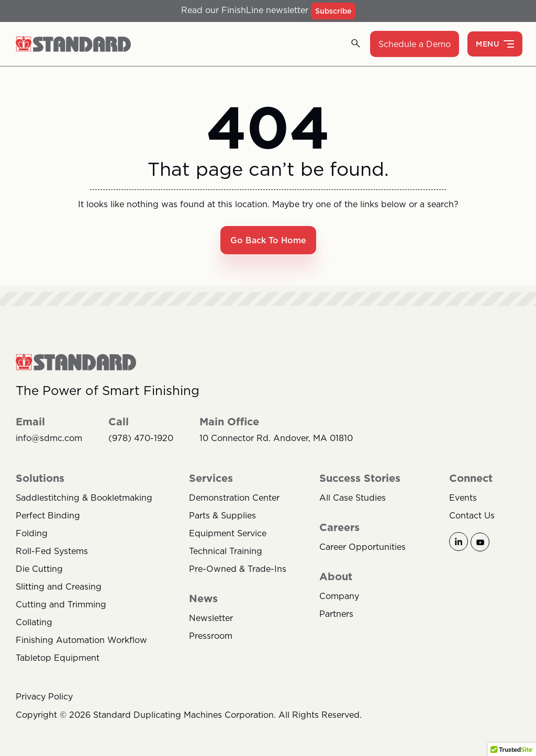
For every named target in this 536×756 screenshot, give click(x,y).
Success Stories (360, 478)
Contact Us (472, 515)
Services (211, 478)
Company (339, 596)
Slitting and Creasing (59, 586)
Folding (32, 533)
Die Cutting (39, 569)
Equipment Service (228, 533)
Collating (34, 622)
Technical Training (226, 551)
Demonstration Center (234, 498)
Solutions (40, 478)
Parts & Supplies (222, 515)
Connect (471, 478)
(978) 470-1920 (141, 438)
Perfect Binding (48, 515)
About (336, 577)
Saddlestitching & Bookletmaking (84, 498)
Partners (336, 614)
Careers (339, 527)
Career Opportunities (362, 547)
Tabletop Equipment (58, 658)
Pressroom (211, 636)
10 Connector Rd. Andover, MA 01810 (276, 438)
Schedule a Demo (415, 44)
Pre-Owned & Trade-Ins (238, 569)
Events (463, 498)
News (203, 599)
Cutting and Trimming (61, 604)
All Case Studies (353, 498)
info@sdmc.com (49, 438)
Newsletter (211, 618)
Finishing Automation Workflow (81, 640)
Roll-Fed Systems (52, 551)
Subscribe (333, 11)
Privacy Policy (44, 696)
